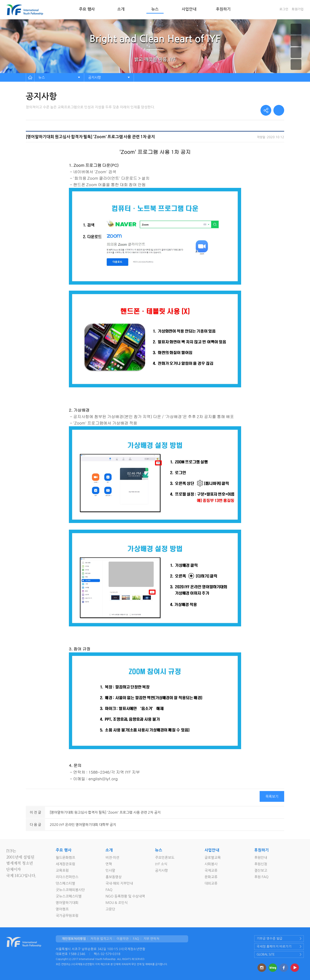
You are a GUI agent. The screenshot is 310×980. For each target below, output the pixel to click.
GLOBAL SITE (266, 954)
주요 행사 (87, 9)
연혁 (109, 864)
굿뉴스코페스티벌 (69, 896)
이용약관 (123, 939)
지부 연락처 (151, 939)
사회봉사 (211, 864)
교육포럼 (62, 870)
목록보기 (272, 796)
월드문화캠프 (65, 857)
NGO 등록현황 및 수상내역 (125, 896)
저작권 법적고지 (101, 939)
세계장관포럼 (65, 864)
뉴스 (155, 9)
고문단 (110, 909)
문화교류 (211, 877)
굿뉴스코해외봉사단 (70, 890)
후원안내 (261, 857)
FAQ (109, 890)
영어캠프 (62, 909)
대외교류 (211, 883)
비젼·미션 (112, 857)
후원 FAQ (261, 877)
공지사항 (95, 77)
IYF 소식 (161, 864)
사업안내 (189, 9)
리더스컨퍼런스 (67, 877)
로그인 (284, 9)
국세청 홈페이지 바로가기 (274, 946)
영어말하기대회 (67, 903)
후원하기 (223, 9)
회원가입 (298, 9)
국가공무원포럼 (67, 916)
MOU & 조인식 (117, 903)
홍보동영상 (114, 877)
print (279, 110)
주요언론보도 (165, 857)
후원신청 (261, 864)
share (266, 110)
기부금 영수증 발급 (270, 939)
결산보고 (261, 870)
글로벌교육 (213, 857)
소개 (121, 9)
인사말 (110, 870)
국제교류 (211, 870)
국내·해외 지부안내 (119, 883)
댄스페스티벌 (65, 883)
